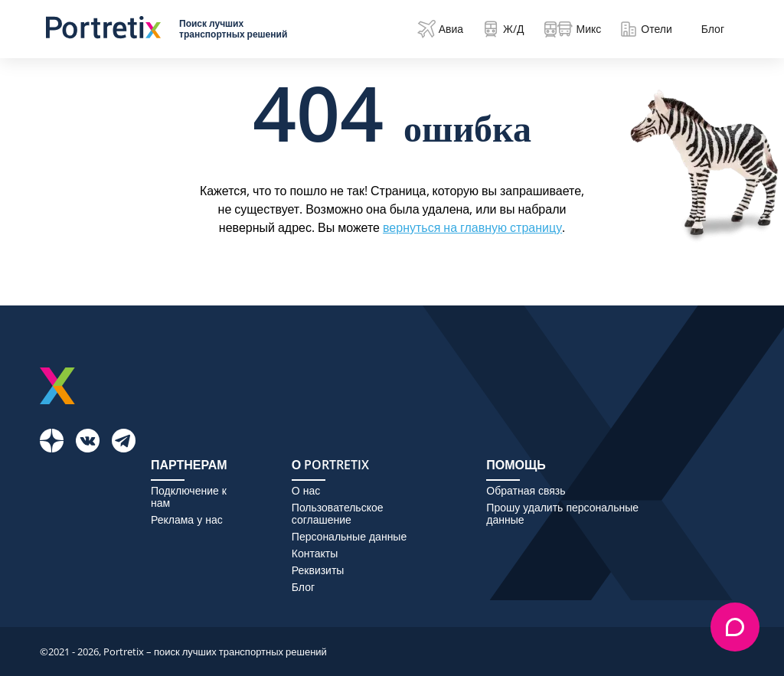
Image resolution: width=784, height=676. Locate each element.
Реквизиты (318, 570)
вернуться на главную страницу (472, 227)
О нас (306, 491)
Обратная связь (526, 491)
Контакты (315, 554)
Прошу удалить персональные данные (562, 514)
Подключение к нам (189, 497)
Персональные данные (349, 537)
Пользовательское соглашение (338, 514)
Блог (713, 29)
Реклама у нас (187, 520)
